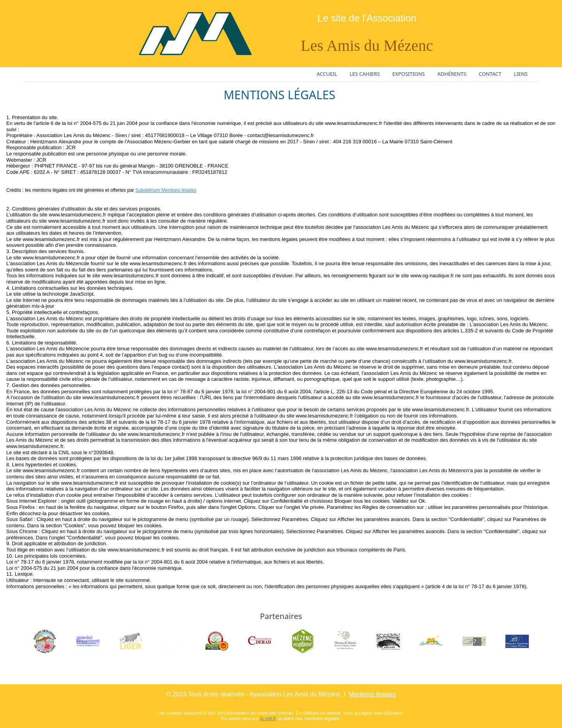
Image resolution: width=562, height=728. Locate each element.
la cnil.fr (268, 719)
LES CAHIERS (365, 74)
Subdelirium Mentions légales (166, 190)
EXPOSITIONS (408, 74)
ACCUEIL (327, 74)
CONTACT (490, 74)
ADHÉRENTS (452, 74)
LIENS (521, 74)
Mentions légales (372, 694)
